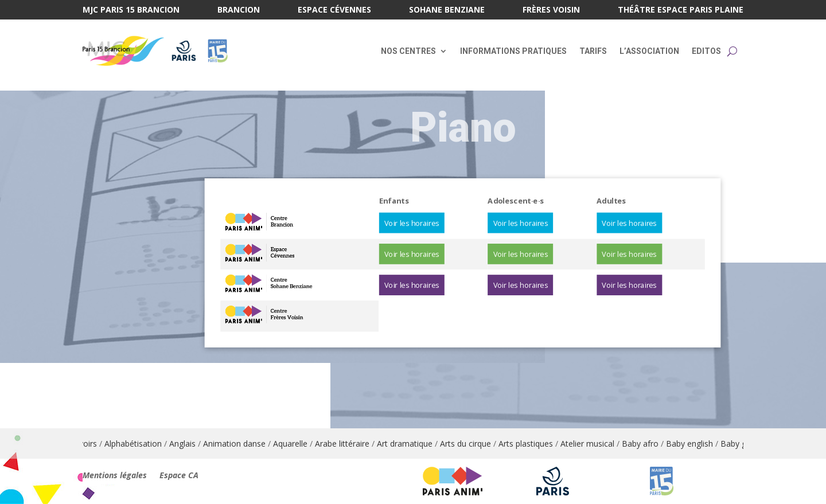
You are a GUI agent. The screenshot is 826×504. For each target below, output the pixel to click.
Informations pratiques (513, 51)
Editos (706, 51)
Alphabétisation (138, 444)
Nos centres (408, 51)
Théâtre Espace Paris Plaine (681, 10)
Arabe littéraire (347, 444)
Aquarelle (295, 444)
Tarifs (593, 51)
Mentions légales (115, 476)
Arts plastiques (531, 444)
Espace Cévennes (334, 10)
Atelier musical (593, 444)
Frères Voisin (551, 10)
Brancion (239, 10)
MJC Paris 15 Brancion (131, 10)
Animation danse (239, 444)
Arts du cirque (471, 444)
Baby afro (645, 444)
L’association (649, 51)
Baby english (695, 444)
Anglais (188, 444)
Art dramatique (410, 444)
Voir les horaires (412, 223)
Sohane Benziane (447, 10)
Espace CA (179, 476)
